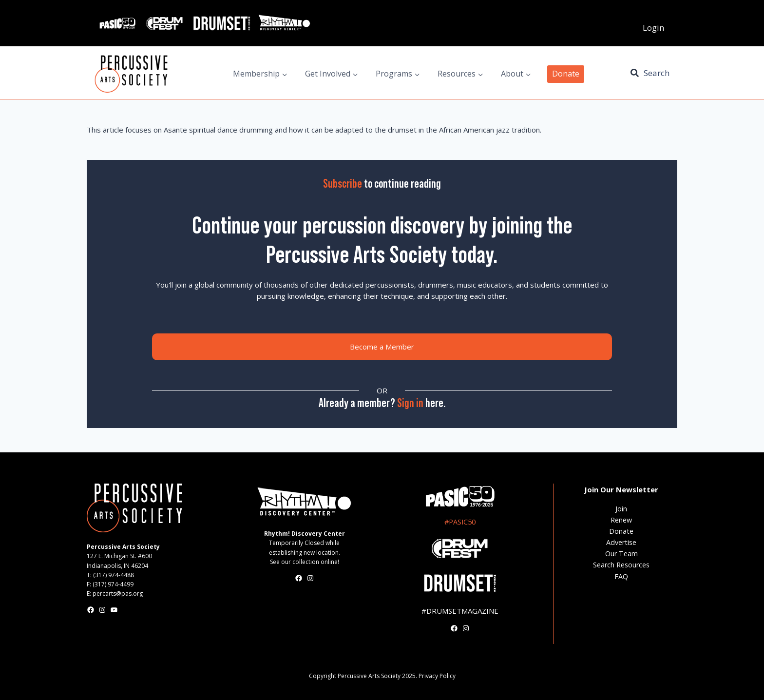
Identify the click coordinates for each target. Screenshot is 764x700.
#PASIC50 (460, 522)
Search (657, 73)
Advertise (621, 542)
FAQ (621, 576)
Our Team (621, 554)
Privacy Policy (437, 676)
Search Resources (621, 565)
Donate (566, 74)
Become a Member (382, 347)
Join (621, 509)
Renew (621, 520)
